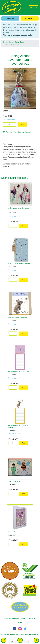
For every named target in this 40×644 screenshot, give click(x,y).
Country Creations (12, 45)
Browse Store (8, 42)
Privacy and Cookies (12, 619)
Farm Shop (19, 42)
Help (20, 623)
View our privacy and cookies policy (18, 35)
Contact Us (32, 619)
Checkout (30, 18)
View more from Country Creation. (17, 132)
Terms (23, 619)
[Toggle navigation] (34, 7)
